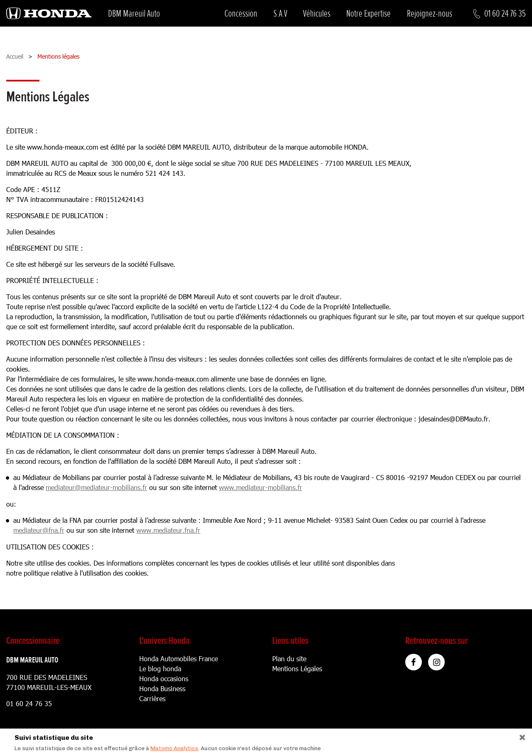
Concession (241, 14)
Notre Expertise (368, 14)
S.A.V (280, 14)
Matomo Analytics (174, 748)
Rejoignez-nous (430, 14)
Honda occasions (164, 678)
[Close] (519, 735)
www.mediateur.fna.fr (168, 530)
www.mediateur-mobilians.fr (261, 487)
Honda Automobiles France (179, 659)
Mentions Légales (297, 669)
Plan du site (289, 659)
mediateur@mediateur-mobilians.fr (96, 487)
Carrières (152, 698)
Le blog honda (160, 669)
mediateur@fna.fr (39, 530)
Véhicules (317, 14)
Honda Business (162, 688)
